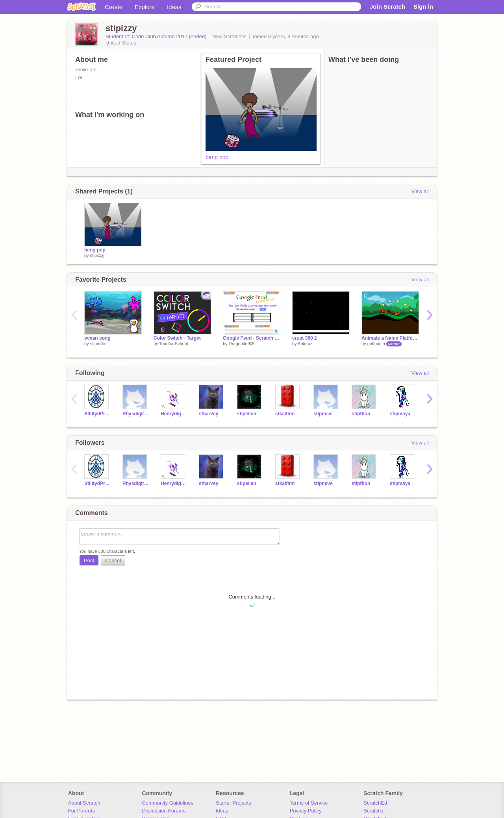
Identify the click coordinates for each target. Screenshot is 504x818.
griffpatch (376, 344)
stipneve (323, 414)
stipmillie (98, 344)
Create (114, 7)
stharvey (208, 414)
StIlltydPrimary (97, 414)
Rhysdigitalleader (136, 414)
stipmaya (400, 414)
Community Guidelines (168, 803)
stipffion (361, 414)
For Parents (82, 811)
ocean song (97, 338)
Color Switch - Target (177, 338)
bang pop (217, 157)
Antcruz (305, 344)
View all (420, 191)
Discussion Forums (164, 811)
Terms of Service (309, 803)
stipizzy (97, 255)
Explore (145, 7)
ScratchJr (374, 811)
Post (89, 561)
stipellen (247, 414)
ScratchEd (375, 803)
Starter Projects (233, 803)
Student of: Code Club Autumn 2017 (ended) (157, 36)
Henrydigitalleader (174, 414)
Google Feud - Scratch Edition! (252, 338)
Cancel (113, 561)
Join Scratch (387, 7)
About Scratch (84, 803)
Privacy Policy (306, 811)
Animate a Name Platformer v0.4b (390, 338)
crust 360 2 (305, 338)
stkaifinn (285, 414)
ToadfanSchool (173, 344)
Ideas (174, 7)
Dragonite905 (242, 344)
